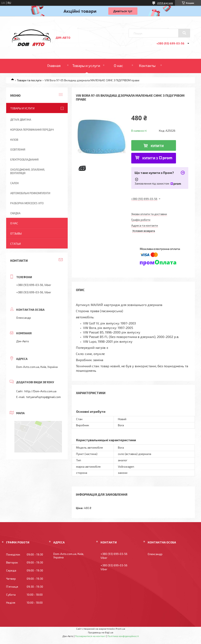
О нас (118, 66)
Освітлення (18, 150)
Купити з (157, 158)
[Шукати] (184, 33)
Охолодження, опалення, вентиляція (28, 171)
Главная (54, 66)
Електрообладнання (24, 160)
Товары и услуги (86, 66)
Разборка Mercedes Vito (27, 203)
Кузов (14, 140)
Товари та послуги (29, 80)
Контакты (147, 66)
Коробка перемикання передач (32, 130)
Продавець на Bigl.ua (101, 632)
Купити (157, 146)
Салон (14, 183)
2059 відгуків (165, 3)
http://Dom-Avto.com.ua (40, 391)
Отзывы (16, 233)
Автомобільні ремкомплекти (30, 193)
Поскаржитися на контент (90, 636)
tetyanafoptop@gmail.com (43, 397)
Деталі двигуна (21, 120)
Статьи (15, 244)
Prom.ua (120, 629)
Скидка (15, 213)
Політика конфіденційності (123, 636)
